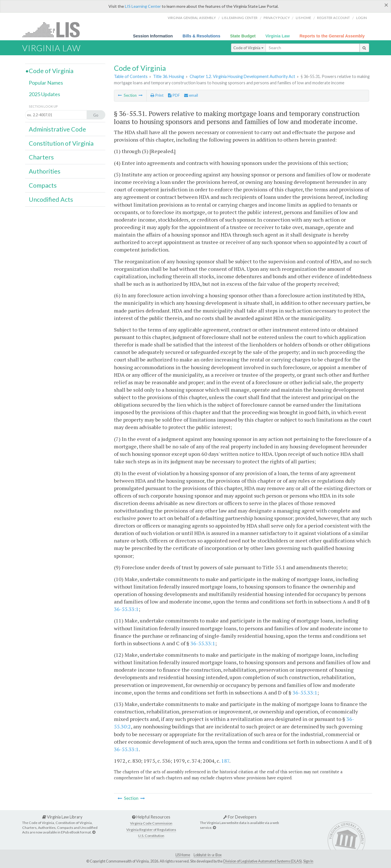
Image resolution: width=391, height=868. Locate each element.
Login (362, 18)
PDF (174, 95)
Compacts (43, 185)
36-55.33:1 (126, 609)
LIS (54, 29)
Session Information (153, 36)
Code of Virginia (248, 48)
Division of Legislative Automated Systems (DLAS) (263, 861)
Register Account (333, 18)
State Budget (243, 36)
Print (157, 95)
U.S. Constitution (151, 836)
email (191, 95)
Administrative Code (57, 129)
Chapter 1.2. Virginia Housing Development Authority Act (242, 76)
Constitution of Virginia (61, 143)
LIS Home (183, 855)
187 (225, 761)
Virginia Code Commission (151, 823)
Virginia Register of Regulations (151, 830)
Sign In (308, 861)
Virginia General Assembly (192, 18)
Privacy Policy (277, 18)
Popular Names (46, 83)
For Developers (240, 817)
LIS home (303, 18)
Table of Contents (131, 76)
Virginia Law (277, 36)
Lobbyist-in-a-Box (208, 855)
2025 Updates (44, 94)
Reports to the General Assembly (332, 36)
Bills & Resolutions (202, 36)
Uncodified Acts (51, 199)
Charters (41, 157)
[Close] (386, 5)
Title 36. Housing (169, 76)
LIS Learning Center (143, 6)
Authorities (45, 171)
